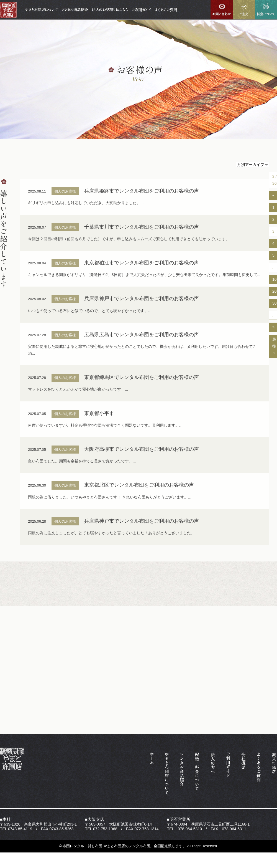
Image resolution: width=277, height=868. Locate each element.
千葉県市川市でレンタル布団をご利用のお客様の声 (142, 227)
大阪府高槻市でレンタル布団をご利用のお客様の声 (142, 449)
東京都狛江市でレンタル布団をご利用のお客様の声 (142, 263)
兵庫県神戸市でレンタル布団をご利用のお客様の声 (142, 298)
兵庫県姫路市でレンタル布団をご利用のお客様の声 (142, 191)
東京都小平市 (99, 413)
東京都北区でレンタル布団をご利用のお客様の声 (139, 485)
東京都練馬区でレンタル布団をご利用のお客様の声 (142, 377)
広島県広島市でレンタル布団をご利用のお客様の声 (142, 335)
